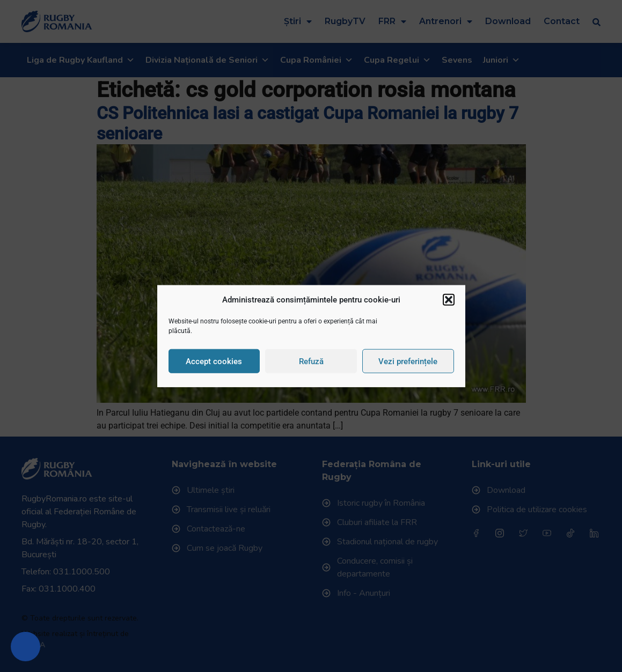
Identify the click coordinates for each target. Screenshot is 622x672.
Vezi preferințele (408, 361)
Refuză (311, 361)
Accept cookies (214, 361)
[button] (449, 300)
